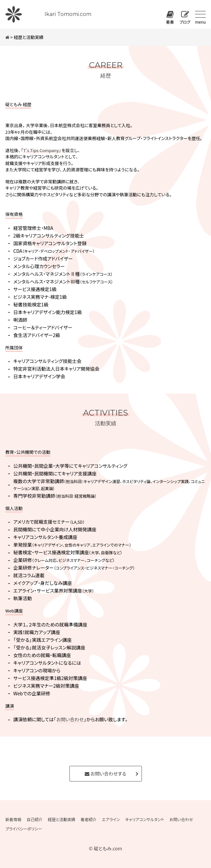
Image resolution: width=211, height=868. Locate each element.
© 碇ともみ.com (105, 848)
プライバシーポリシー (24, 829)
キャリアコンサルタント (145, 819)
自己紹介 (35, 819)
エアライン (111, 819)
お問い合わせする (105, 774)
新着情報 (13, 819)
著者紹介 (89, 819)
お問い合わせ (70, 719)
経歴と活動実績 (62, 819)
